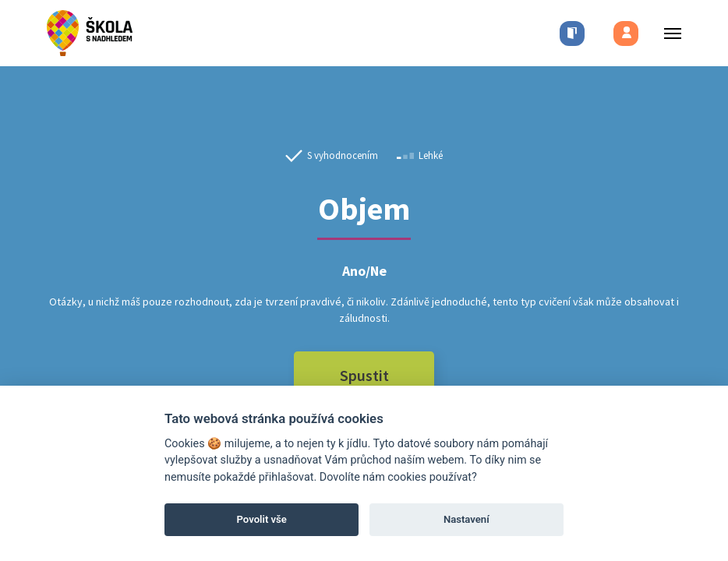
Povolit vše (262, 519)
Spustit (364, 375)
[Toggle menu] (668, 33)
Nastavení (466, 519)
